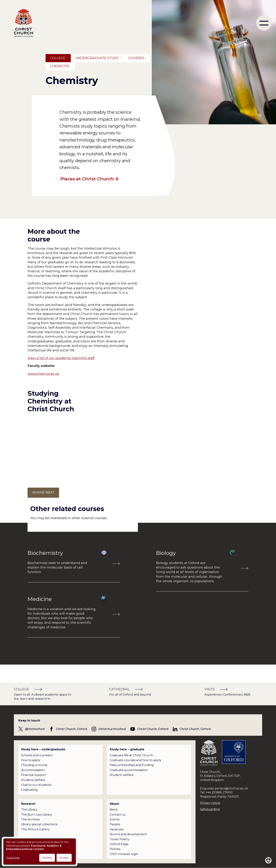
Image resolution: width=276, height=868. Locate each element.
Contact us (117, 815)
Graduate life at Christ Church (131, 755)
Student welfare (33, 780)
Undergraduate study (97, 58)
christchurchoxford (112, 729)
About (114, 804)
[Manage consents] (268, 860)
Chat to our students (36, 785)
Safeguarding (210, 809)
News (114, 810)
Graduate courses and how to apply (135, 760)
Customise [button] (13, 858)
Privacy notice (210, 803)
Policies (115, 849)
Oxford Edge (119, 844)
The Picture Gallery (35, 829)
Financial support (34, 775)
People (115, 824)
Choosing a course (34, 765)
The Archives (30, 819)
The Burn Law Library (37, 815)
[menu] (264, 23)
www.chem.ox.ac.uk (43, 374)
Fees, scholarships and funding (132, 765)
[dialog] (40, 852)
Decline (47, 858)
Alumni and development (128, 834)
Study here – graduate (127, 749)
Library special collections (39, 824)
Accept (64, 858)
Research (28, 804)
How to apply (31, 760)
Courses (136, 58)
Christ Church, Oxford (72, 729)
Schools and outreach (37, 755)
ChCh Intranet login (124, 854)
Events (115, 819)
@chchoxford (35, 729)
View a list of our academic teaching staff (61, 358)
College (58, 58)
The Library (29, 810)
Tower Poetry (120, 839)
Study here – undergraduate (43, 749)
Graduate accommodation (129, 770)
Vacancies (117, 829)
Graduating (29, 790)
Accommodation (33, 770)
